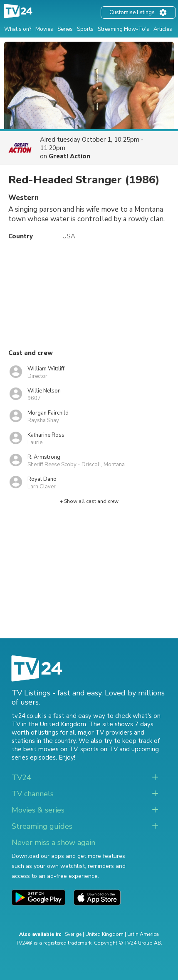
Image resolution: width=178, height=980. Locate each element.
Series (65, 29)
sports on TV (99, 749)
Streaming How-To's (124, 29)
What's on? (18, 29)
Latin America (143, 934)
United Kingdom (104, 934)
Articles (163, 29)
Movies (44, 29)
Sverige (73, 934)
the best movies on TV (44, 749)
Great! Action (69, 156)
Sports (85, 29)
